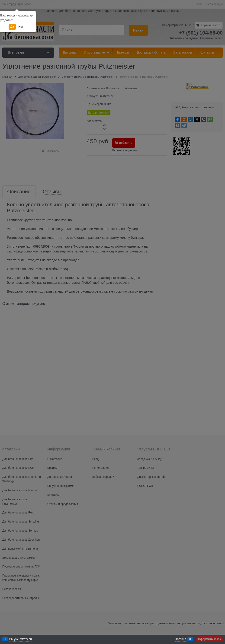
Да (12, 27)
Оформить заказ (209, 639)
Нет (21, 27)
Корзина (181, 639)
